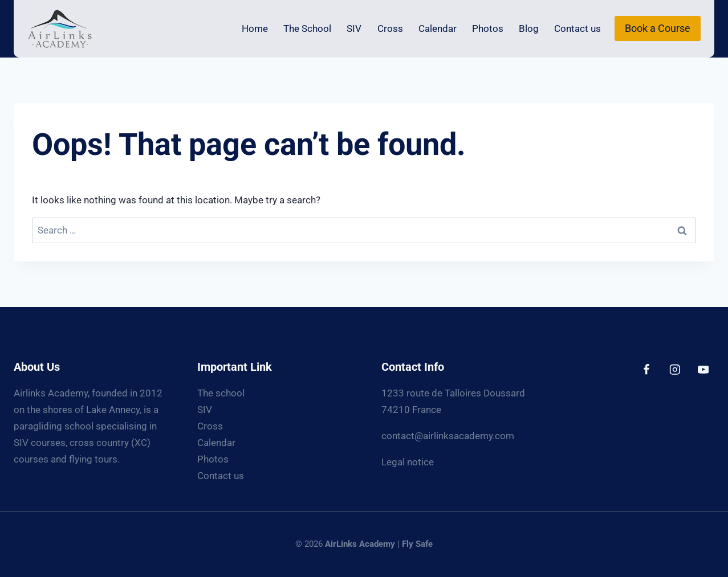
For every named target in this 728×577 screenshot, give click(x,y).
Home (255, 28)
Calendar (438, 28)
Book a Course (658, 28)
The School (307, 28)
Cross (390, 28)
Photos (488, 28)
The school (221, 393)
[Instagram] (675, 369)
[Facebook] (646, 369)
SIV (354, 28)
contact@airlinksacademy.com (448, 436)
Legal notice (408, 462)
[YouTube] (703, 369)
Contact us (577, 28)
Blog (529, 28)
